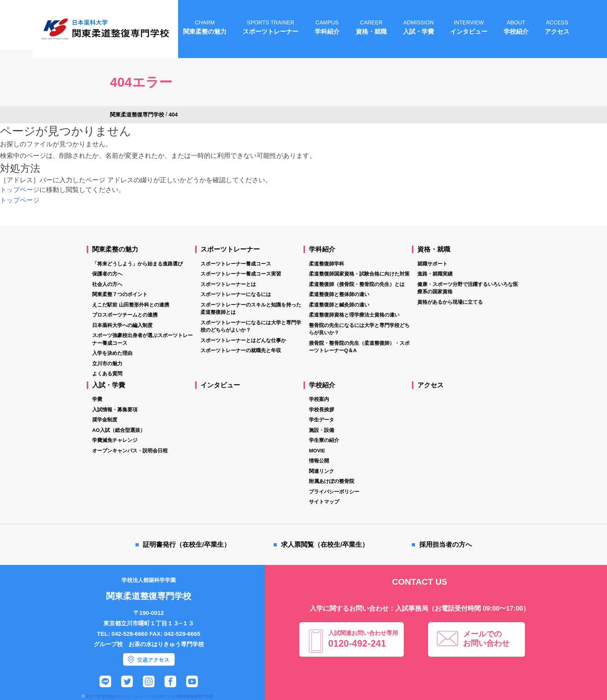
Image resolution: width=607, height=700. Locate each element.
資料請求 (571, 648)
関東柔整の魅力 (115, 249)
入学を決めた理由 (112, 353)
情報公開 (319, 461)
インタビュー (220, 385)
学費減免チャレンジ (115, 440)
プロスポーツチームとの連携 (125, 315)
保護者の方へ (107, 274)
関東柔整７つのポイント (120, 294)
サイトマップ (324, 502)
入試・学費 (109, 385)
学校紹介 (322, 385)
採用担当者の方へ (446, 545)
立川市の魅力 (107, 364)
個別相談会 (571, 619)
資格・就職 (434, 249)
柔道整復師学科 (327, 264)
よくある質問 (107, 374)
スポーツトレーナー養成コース (236, 264)
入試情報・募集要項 (115, 410)
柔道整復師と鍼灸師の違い (339, 305)
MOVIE (317, 451)
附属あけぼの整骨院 (332, 481)
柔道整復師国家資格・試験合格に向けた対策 (359, 274)
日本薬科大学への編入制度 (122, 325)
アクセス (430, 385)
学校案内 (319, 399)
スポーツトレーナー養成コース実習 (241, 274)
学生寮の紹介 (324, 440)
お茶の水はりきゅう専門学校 (166, 644)
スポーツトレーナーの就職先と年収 (241, 350)
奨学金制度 (105, 420)
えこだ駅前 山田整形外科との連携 (131, 305)
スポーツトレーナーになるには (236, 294)
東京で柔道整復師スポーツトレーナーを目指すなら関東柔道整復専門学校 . (151, 696)
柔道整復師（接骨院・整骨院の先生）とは (357, 284)
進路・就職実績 (435, 274)
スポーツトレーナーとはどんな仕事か (243, 340)
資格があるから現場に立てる (450, 302)
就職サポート (432, 264)
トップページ (20, 190)
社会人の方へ (107, 284)
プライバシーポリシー (334, 492)
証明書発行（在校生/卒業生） (187, 545)
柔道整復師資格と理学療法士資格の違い (354, 315)
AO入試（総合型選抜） (119, 430)
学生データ (322, 420)
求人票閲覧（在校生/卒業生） (325, 545)
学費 (97, 399)
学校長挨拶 (322, 410)
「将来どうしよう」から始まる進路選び (137, 264)
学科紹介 (322, 249)
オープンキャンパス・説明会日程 (130, 451)
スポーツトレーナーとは (228, 284)
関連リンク (322, 471)
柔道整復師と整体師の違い (339, 294)
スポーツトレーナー (230, 249)
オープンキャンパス (571, 590)
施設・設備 (322, 430)
